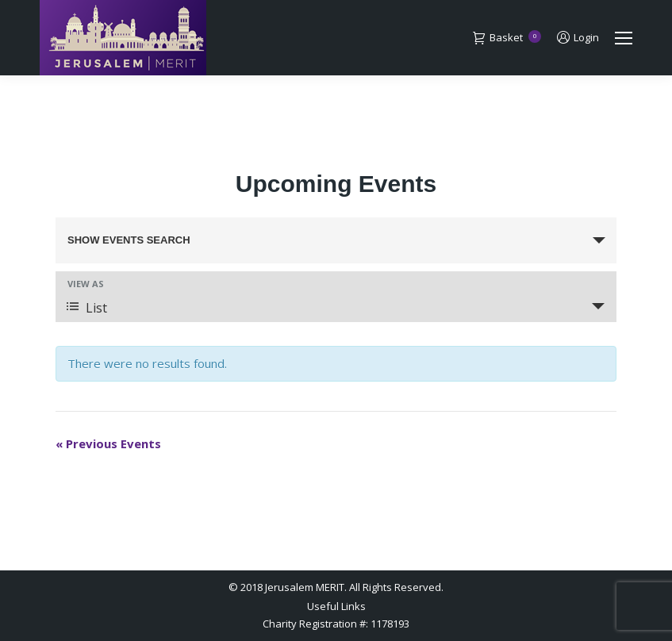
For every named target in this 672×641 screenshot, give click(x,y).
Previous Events (108, 443)
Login (578, 38)
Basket (507, 38)
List (87, 308)
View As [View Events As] (86, 284)
